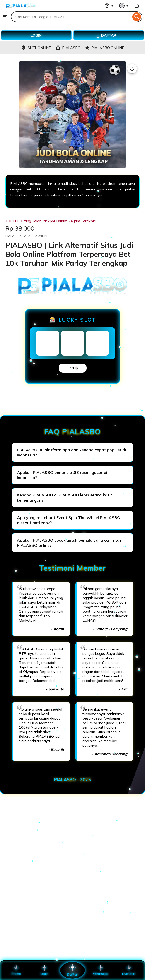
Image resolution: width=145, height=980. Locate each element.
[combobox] (71, 17)
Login (44, 970)
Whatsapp (101, 970)
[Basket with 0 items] (137, 6)
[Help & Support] (109, 6)
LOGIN (36, 35)
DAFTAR (109, 35)
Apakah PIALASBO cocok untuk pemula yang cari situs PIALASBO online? (69, 543)
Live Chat (129, 970)
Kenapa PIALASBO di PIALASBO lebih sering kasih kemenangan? (65, 498)
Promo (16, 970)
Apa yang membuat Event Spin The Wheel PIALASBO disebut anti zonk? (69, 520)
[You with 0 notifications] (124, 6)
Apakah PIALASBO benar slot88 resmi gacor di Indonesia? (62, 475)
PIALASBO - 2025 (72, 780)
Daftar (72, 970)
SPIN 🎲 (73, 368)
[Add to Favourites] (132, 69)
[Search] (137, 17)
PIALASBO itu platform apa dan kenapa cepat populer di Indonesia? (71, 452)
